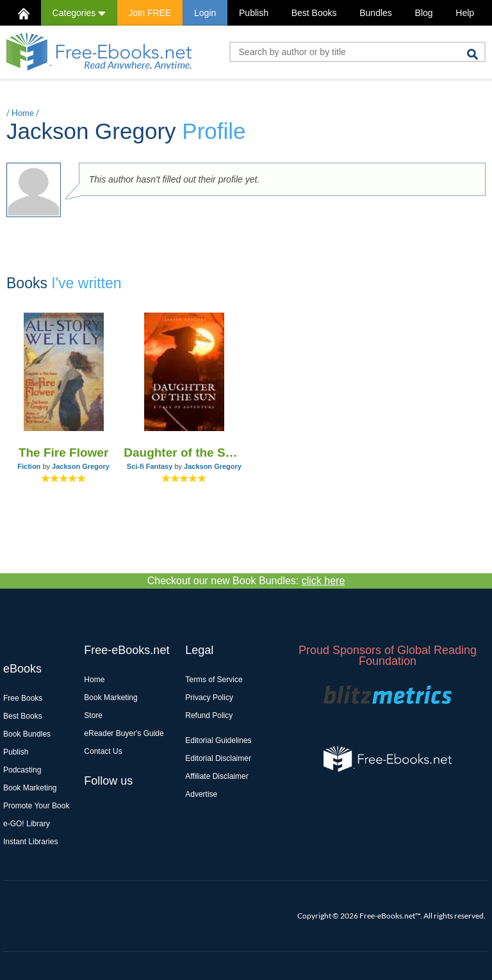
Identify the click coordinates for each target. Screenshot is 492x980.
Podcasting (22, 770)
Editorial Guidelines (218, 740)
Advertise (201, 794)
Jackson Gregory (81, 466)
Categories (79, 13)
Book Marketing (30, 788)
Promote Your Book (36, 806)
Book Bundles (27, 734)
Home (23, 113)
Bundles (376, 13)
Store (93, 715)
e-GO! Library (27, 824)
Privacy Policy (209, 698)
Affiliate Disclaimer (217, 776)
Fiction (29, 466)
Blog (424, 13)
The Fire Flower (63, 453)
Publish (254, 13)
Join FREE (150, 13)
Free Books (23, 698)
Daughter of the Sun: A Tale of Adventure (184, 453)
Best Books (314, 13)
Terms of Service (214, 680)
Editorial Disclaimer (218, 758)
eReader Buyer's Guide (124, 733)
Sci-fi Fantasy (150, 466)
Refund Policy (209, 715)
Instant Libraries (30, 842)
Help (465, 13)
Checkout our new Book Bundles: (246, 581)
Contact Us (103, 751)
